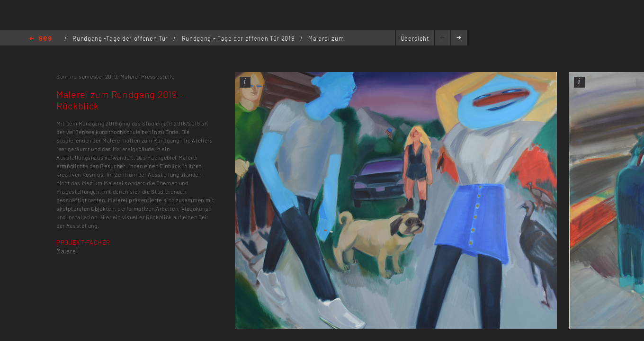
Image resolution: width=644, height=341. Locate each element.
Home (40, 39)
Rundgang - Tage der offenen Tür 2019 (239, 38)
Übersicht (415, 38)
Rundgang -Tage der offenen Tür (121, 38)
